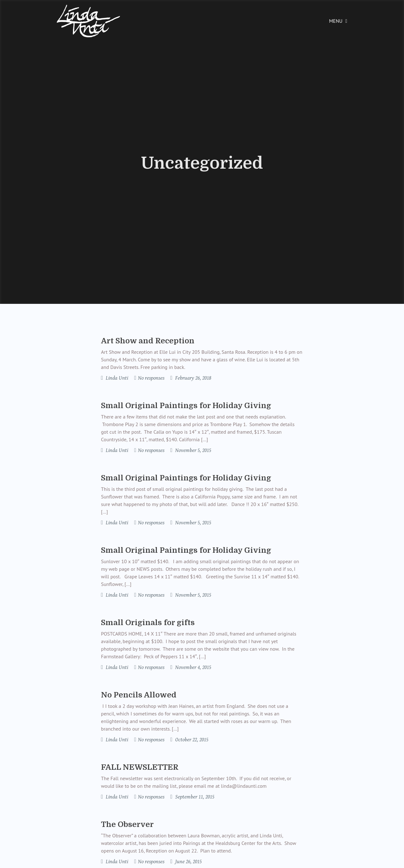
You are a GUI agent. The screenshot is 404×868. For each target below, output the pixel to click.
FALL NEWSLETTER (140, 767)
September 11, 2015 (194, 797)
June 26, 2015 (188, 862)
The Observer (127, 824)
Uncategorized (202, 163)
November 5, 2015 (193, 450)
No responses (151, 378)
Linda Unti (116, 378)
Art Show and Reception (148, 341)
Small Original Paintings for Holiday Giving (186, 406)
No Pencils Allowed (139, 695)
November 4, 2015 (193, 667)
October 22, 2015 (191, 740)
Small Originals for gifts (148, 623)
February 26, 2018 (193, 378)
